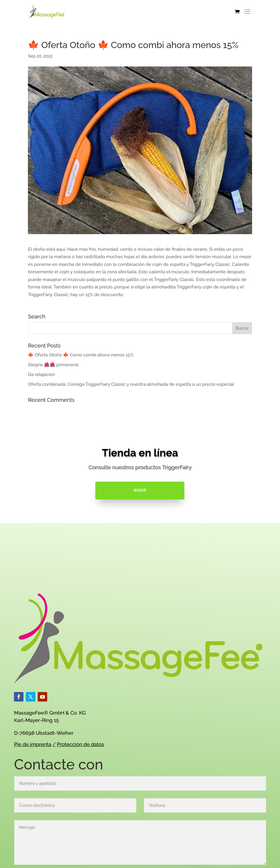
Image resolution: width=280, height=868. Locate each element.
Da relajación (41, 375)
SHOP (140, 490)
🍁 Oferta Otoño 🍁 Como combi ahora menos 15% (81, 355)
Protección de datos (81, 744)
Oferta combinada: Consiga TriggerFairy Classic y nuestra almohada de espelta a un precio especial (131, 384)
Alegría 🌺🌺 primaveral (53, 365)
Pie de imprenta (33, 744)
